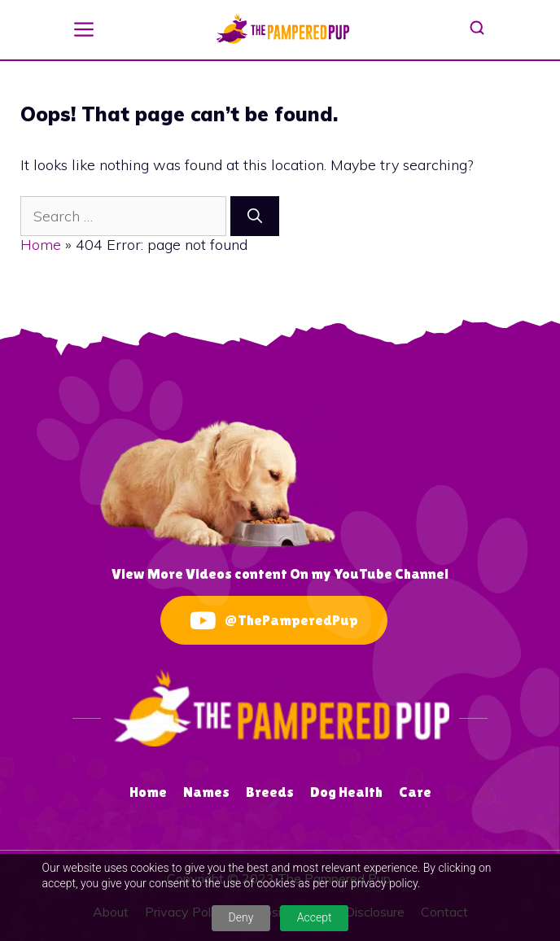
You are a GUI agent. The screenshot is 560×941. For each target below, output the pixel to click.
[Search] (255, 216)
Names (206, 792)
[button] (84, 28)
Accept (315, 917)
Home (41, 245)
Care (415, 792)
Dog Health (346, 792)
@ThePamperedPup (274, 621)
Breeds (270, 792)
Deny (241, 917)
